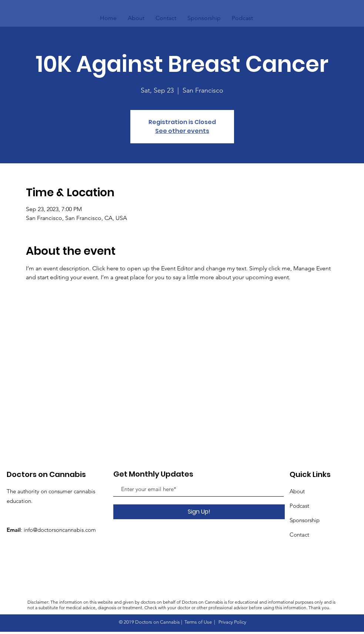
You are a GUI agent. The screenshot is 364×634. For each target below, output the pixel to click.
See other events (182, 131)
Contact (299, 535)
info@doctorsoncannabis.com (60, 530)
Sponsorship (305, 520)
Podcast (299, 506)
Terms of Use (198, 622)
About (297, 491)
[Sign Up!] (199, 512)
